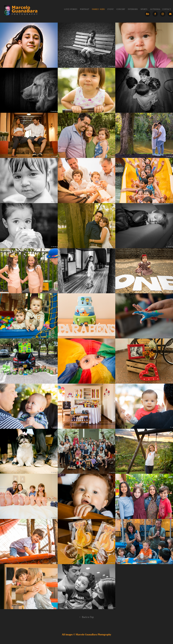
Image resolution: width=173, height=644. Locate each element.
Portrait (85, 9)
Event (111, 9)
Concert (121, 9)
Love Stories (71, 9)
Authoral (155, 9)
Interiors (133, 9)
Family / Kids (98, 9)
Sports (144, 9)
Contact (167, 9)
